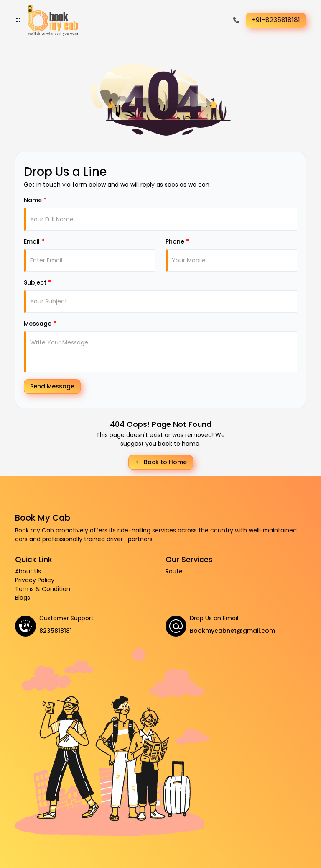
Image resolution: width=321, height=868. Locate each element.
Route (174, 571)
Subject (37, 282)
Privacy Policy (35, 580)
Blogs (23, 598)
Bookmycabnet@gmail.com (232, 631)
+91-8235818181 (276, 20)
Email (34, 241)
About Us (28, 571)
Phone (177, 241)
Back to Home (161, 462)
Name (35, 200)
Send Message (52, 386)
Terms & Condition (43, 589)
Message (40, 324)
